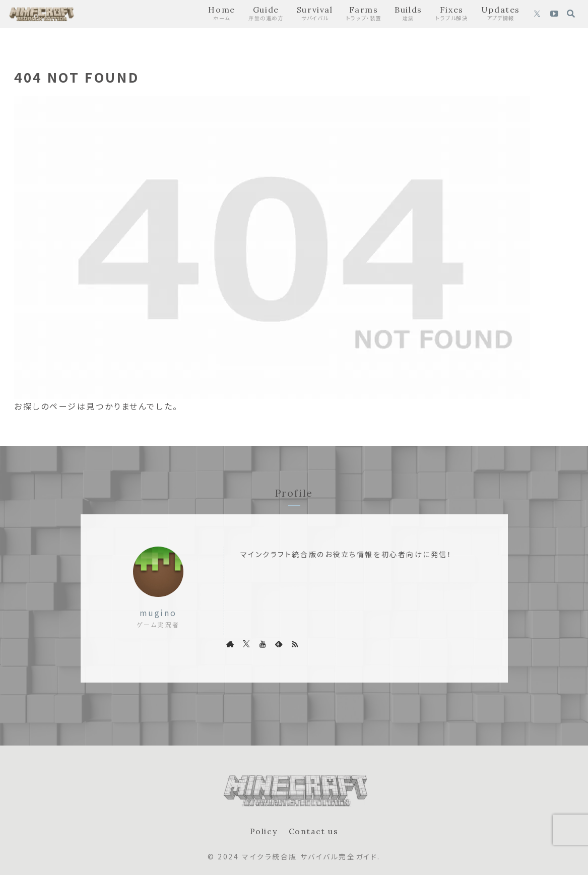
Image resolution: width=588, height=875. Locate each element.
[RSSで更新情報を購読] (295, 644)
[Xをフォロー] (537, 14)
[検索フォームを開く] (571, 14)
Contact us (313, 831)
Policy (263, 831)
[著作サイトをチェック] (230, 644)
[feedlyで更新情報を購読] (279, 644)
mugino (158, 613)
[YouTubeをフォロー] (554, 14)
